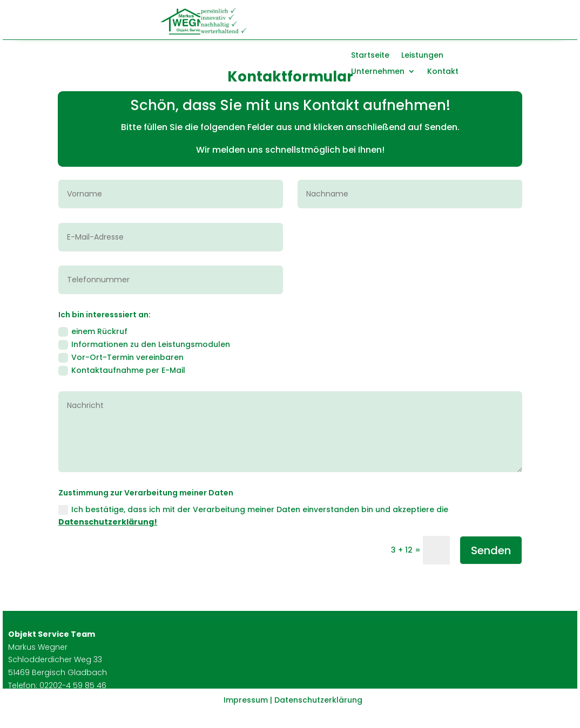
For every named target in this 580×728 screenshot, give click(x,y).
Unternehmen (378, 72)
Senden (491, 550)
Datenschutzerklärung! (108, 522)
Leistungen (422, 56)
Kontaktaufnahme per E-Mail (122, 370)
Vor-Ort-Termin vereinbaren (121, 357)
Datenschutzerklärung (318, 700)
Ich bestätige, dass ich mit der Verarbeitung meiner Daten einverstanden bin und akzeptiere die (253, 516)
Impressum (246, 700)
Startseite (370, 56)
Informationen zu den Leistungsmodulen (144, 344)
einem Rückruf (93, 331)
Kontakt (443, 72)
